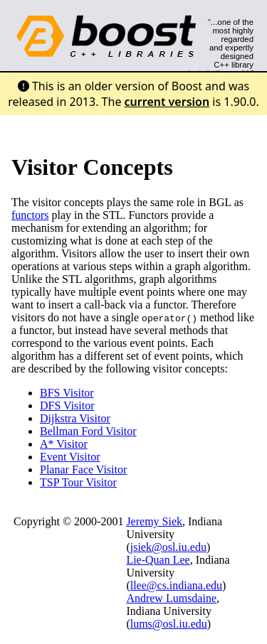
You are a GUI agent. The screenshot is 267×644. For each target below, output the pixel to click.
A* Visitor (64, 444)
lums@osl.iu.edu (169, 624)
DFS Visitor (67, 406)
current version (167, 102)
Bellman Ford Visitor (88, 431)
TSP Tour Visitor (78, 482)
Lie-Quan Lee (158, 560)
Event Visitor (70, 457)
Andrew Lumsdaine (171, 598)
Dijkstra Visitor (75, 418)
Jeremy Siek (154, 521)
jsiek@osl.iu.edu (168, 547)
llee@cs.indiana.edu (176, 585)
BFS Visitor (67, 393)
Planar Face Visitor (83, 469)
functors (30, 215)
